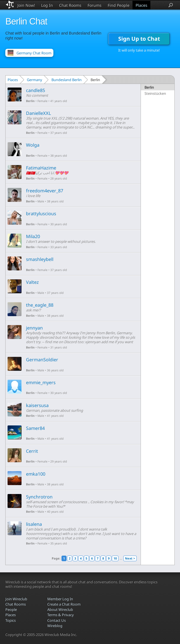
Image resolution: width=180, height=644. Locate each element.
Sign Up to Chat (139, 39)
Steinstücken (155, 93)
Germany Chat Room (34, 53)
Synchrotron (39, 497)
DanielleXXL (39, 113)
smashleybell (40, 259)
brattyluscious (41, 214)
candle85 (35, 90)
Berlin (30, 101)
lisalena (34, 524)
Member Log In (60, 599)
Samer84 (35, 428)
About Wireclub (60, 609)
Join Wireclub (16, 599)
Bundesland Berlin (67, 80)
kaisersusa (37, 405)
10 (115, 558)
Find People (119, 5)
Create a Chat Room (64, 604)
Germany (35, 80)
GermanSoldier (42, 360)
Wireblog (55, 626)
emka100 (36, 474)
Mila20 (33, 236)
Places (141, 5)
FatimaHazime (41, 168)
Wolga (33, 145)
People (11, 609)
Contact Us (56, 620)
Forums (94, 5)
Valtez (32, 282)
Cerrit (32, 451)
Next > (130, 558)
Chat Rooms (70, 5)
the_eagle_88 (40, 305)
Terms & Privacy (61, 615)
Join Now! (26, 5)
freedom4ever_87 (45, 191)
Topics (10, 620)
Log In (47, 5)
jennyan (34, 328)
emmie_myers (41, 382)
